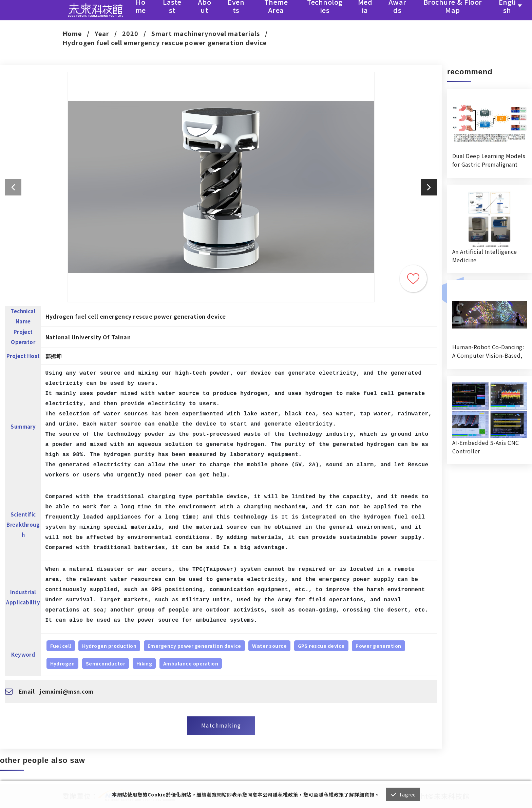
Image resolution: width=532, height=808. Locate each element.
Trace (413, 279)
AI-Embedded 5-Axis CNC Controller (486, 447)
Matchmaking (221, 725)
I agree (408, 794)
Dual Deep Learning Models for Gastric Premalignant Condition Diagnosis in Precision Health (489, 160)
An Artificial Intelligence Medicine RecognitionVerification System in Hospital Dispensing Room (484, 256)
